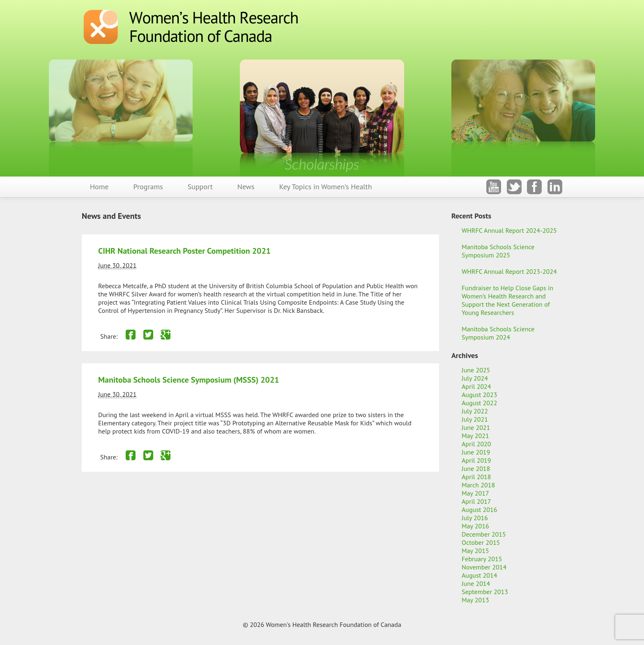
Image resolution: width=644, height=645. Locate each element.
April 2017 (476, 501)
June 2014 (476, 583)
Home (99, 187)
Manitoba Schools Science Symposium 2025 (498, 251)
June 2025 (476, 370)
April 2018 (476, 477)
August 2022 (480, 403)
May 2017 (475, 493)
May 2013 (475, 600)
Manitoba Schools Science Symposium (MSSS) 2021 (189, 380)
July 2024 (475, 378)
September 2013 (485, 592)
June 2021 (476, 427)
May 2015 (475, 551)
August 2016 (480, 510)
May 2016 (475, 526)
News (246, 187)
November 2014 (484, 567)
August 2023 (480, 395)
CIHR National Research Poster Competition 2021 (184, 251)
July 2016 (475, 518)
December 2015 (484, 534)
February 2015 (482, 559)
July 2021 (475, 419)
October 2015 (481, 542)
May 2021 (475, 436)
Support (200, 187)
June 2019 (476, 452)
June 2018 (476, 468)
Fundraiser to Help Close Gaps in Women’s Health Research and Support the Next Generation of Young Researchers (507, 300)
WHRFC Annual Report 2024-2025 (509, 230)
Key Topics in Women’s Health (326, 187)
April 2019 (476, 460)
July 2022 (475, 411)
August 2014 (480, 575)
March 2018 (478, 485)
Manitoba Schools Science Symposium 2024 (498, 333)
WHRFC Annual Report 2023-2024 (509, 271)
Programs (148, 187)
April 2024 (476, 386)
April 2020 (476, 444)
